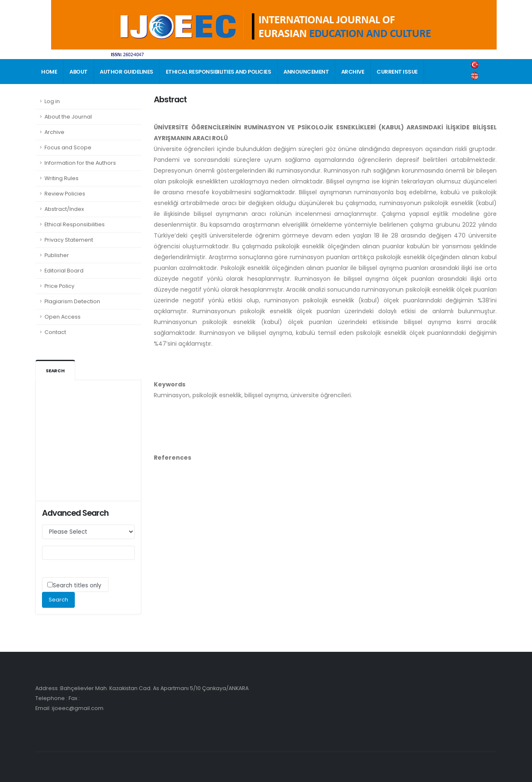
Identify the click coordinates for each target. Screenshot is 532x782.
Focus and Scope (68, 147)
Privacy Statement (69, 240)
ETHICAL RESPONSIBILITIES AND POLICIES (219, 72)
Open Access (63, 317)
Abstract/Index (64, 209)
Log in (52, 101)
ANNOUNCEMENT (306, 72)
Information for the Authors (80, 163)
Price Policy (59, 286)
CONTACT (55, 97)
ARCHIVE (353, 72)
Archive (54, 132)
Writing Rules (62, 178)
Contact (55, 332)
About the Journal (68, 117)
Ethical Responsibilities (75, 224)
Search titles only (77, 585)
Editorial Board (64, 271)
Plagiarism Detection (72, 301)
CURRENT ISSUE (397, 72)
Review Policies (65, 194)
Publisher (57, 255)
